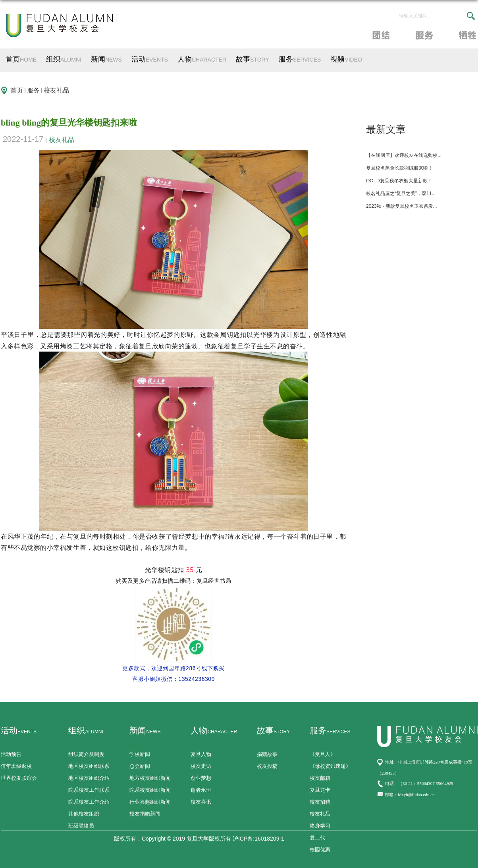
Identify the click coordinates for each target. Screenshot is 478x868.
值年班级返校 (16, 766)
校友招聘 (320, 802)
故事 (252, 59)
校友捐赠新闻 (145, 814)
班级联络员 (81, 826)
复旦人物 (201, 754)
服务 (300, 59)
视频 (346, 59)
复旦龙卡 (320, 790)
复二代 (317, 838)
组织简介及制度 (86, 754)
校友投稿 (267, 766)
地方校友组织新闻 (150, 778)
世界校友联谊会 (19, 778)
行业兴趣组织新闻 (150, 802)
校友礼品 (56, 90)
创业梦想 (201, 778)
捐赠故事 (267, 754)
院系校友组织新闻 (150, 790)
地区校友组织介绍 (89, 778)
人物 (202, 59)
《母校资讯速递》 (330, 766)
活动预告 (11, 754)
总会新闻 (140, 766)
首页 (21, 59)
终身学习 (320, 826)
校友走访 (201, 766)
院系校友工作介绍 (89, 802)
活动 (150, 59)
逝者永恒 (201, 790)
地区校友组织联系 (89, 766)
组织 (64, 59)
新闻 (106, 59)
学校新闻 (140, 754)
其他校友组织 (84, 814)
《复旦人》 (323, 754)
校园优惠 (320, 850)
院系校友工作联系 (89, 790)
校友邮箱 (320, 778)
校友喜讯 (201, 802)
